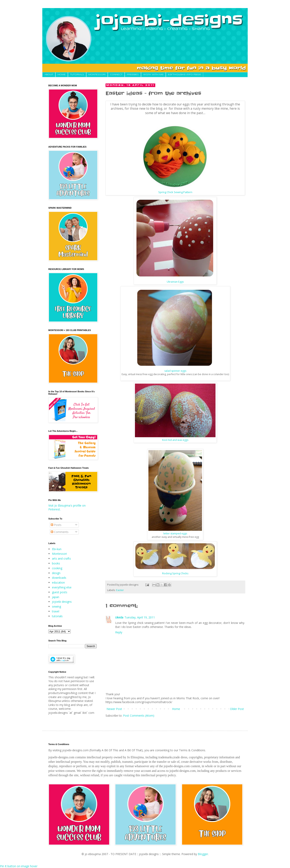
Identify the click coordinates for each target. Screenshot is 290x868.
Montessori (59, 554)
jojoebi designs (62, 602)
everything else (62, 587)
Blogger (203, 854)
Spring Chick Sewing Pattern (175, 192)
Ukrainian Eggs (175, 282)
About (49, 75)
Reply (119, 632)
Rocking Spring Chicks (175, 573)
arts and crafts (61, 558)
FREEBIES (133, 75)
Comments (60, 532)
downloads (59, 578)
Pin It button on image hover (19, 866)
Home (176, 709)
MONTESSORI (97, 75)
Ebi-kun (57, 549)
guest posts (60, 592)
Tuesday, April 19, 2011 (140, 617)
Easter (120, 590)
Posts (56, 525)
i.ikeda (119, 617)
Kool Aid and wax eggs (175, 440)
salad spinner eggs (175, 371)
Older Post (237, 709)
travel (56, 611)
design (56, 573)
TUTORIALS (77, 75)
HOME (62, 75)
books (56, 563)
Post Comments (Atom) (139, 716)
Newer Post (114, 709)
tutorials (57, 616)
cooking (57, 568)
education (58, 582)
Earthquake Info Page (184, 75)
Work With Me (153, 75)
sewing (56, 606)
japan (56, 597)
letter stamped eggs (175, 533)
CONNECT (116, 75)
